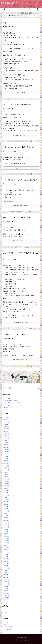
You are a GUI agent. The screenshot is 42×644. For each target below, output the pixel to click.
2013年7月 (6, 516)
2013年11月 (7, 506)
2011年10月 (7, 557)
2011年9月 (6, 559)
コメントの (8, 627)
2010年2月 (6, 573)
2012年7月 (6, 538)
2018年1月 (6, 452)
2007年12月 (7, 600)
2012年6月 (6, 541)
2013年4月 (6, 522)
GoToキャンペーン (8, 407)
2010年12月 (7, 566)
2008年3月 (6, 595)
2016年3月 (6, 472)
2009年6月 (6, 582)
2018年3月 (6, 447)
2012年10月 (7, 532)
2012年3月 (6, 547)
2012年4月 (6, 545)
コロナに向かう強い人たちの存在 (12, 403)
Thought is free (29, 640)
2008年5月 (6, 593)
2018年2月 (6, 449)
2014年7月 (6, 500)
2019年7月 (6, 438)
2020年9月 (6, 427)
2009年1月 (6, 584)
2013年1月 (6, 527)
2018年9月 (6, 440)
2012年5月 (6, 543)
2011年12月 (7, 552)
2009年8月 (6, 579)
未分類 (5, 612)
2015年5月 (6, 484)
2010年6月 (6, 568)
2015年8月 (6, 479)
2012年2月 (6, 550)
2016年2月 (6, 475)
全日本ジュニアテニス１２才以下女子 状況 (17, 218)
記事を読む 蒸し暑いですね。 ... (21, 322)
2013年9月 (6, 511)
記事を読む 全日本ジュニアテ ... (21, 135)
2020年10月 (7, 424)
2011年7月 (6, 563)
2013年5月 (6, 520)
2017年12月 (7, 454)
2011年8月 (6, 561)
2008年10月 (7, 586)
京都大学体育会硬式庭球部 (10, 401)
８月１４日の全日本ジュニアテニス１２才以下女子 (20, 180)
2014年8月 (6, 497)
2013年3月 (6, 525)
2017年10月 (7, 456)
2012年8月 (6, 536)
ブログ (15, 27)
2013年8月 (6, 513)
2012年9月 (6, 534)
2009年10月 (7, 577)
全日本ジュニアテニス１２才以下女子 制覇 (17, 105)
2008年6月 (6, 591)
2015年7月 (6, 481)
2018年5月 (6, 443)
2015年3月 (6, 486)
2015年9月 (6, 477)
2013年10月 (7, 509)
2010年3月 (6, 570)
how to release (7, 398)
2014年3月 (6, 502)
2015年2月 (6, 488)
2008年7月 (6, 589)
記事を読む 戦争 (21, 93)
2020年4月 (6, 433)
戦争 (5, 23)
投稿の (7, 625)
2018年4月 (6, 445)
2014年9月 (6, 495)
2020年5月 (6, 431)
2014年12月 (7, 493)
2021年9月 (6, 417)
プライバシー (7, 405)
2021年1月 (6, 422)
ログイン (6, 622)
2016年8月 (6, 470)
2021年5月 (6, 420)
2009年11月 (7, 575)
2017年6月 (6, 463)
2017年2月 (6, 465)
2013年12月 (7, 504)
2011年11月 (7, 554)
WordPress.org (7, 629)
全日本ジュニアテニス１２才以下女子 (16, 334)
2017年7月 (6, 461)
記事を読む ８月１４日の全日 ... (21, 206)
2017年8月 (6, 459)
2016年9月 (6, 468)
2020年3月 (6, 436)
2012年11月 (7, 529)
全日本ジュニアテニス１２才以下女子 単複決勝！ (20, 147)
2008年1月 (6, 598)
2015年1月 (6, 490)
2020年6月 (6, 429)
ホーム (5, 15)
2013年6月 (6, 518)
